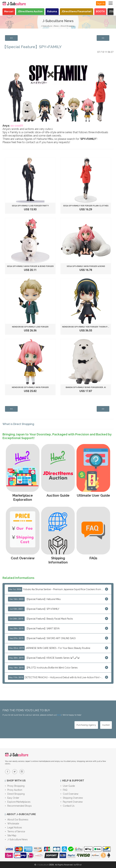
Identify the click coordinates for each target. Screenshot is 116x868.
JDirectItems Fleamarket (76, 11)
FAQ (64, 790)
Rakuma (52, 11)
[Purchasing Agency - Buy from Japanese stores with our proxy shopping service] (86, 725)
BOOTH (100, 11)
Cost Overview (69, 794)
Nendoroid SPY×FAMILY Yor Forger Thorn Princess (89, 327)
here (59, 715)
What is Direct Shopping (18, 424)
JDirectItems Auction (30, 11)
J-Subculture (46, 26)
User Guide (68, 786)
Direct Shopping (68, 26)
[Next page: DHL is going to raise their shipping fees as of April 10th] (103, 38)
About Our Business (17, 820)
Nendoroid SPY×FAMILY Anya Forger (30, 387)
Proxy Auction (14, 790)
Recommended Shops (18, 806)
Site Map (11, 835)
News (56, 26)
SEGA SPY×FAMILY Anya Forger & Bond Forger (30, 266)
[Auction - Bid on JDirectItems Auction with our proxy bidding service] (106, 725)
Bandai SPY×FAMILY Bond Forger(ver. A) (86, 387)
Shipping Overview (72, 798)
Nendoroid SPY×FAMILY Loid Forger (30, 327)
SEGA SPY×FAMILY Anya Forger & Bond (86, 266)
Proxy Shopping (15, 786)
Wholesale (12, 824)
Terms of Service (15, 832)
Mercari (9, 11)
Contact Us (67, 806)
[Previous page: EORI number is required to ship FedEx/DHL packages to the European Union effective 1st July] (11, 38)
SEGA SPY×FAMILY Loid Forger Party (30, 206)
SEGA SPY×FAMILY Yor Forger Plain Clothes (86, 206)
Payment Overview (72, 802)
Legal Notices (13, 828)
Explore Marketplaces (18, 802)
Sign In (101, 3)
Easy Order (12, 798)
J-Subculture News (16, 839)
